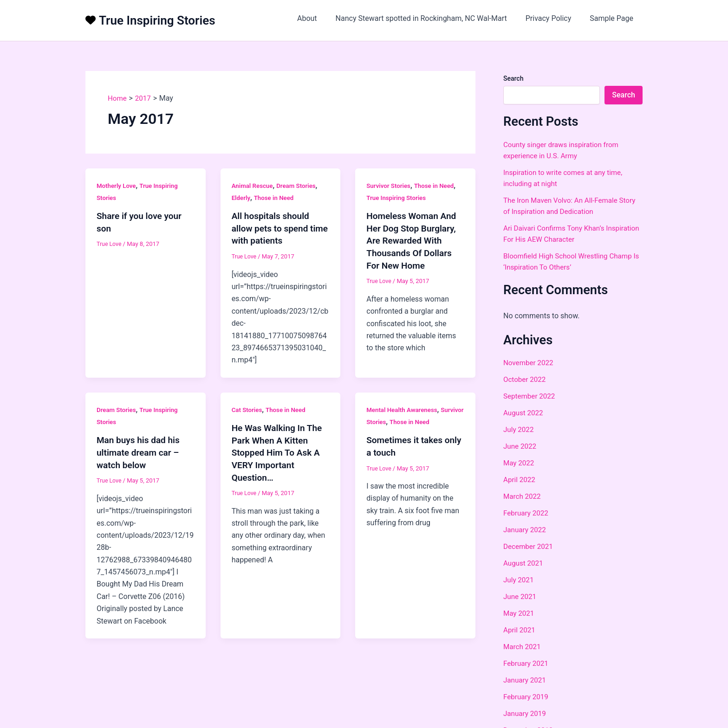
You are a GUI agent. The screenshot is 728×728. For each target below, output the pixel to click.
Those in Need (276, 198)
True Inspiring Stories (157, 20)
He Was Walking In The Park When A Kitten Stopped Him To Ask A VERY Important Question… (279, 451)
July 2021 (519, 580)
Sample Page (613, 18)
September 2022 (531, 396)
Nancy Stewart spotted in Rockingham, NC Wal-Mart (431, 18)
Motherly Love (117, 186)
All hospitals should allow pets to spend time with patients (273, 228)
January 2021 (526, 680)
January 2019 (526, 713)
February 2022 (527, 513)
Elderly (242, 198)
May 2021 (520, 613)
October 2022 (526, 379)
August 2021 (524, 563)
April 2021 (520, 630)
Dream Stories (299, 186)
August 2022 (524, 413)
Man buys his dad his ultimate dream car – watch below (140, 451)
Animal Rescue (253, 186)
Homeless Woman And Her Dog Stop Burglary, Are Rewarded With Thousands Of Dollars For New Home (413, 240)
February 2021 (527, 663)
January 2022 (526, 530)
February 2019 (527, 697)
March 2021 (523, 647)
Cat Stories (248, 409)
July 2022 (519, 429)
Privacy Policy (554, 18)
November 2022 (530, 363)
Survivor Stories (390, 186)
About (320, 18)
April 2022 (520, 480)
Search (513, 78)
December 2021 (530, 546)
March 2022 (523, 496)
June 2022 (521, 446)
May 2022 (520, 463)
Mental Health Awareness (404, 409)
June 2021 (521, 596)
